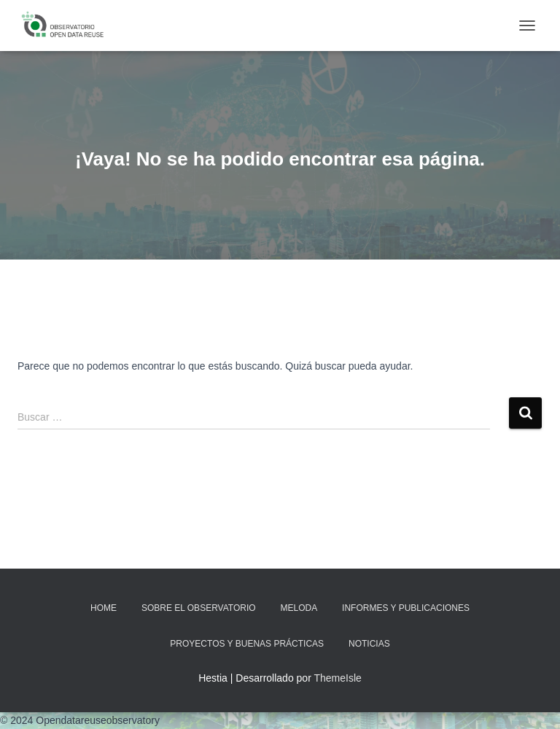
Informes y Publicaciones (406, 608)
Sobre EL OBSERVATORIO (199, 608)
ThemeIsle (337, 678)
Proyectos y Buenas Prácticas (247, 644)
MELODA (299, 608)
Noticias (369, 644)
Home (104, 608)
